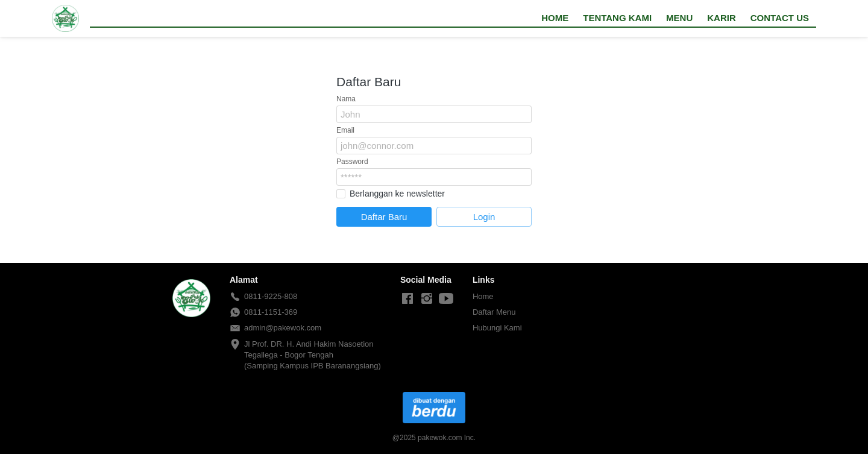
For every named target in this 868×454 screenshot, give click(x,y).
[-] (407, 299)
